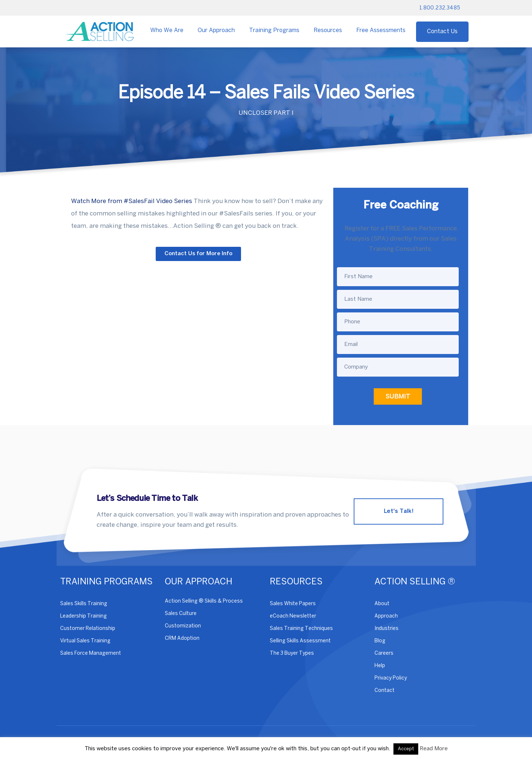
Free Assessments (381, 30)
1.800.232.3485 (440, 8)
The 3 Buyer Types (292, 653)
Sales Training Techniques (301, 629)
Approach (386, 616)
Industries (387, 629)
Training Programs (274, 30)
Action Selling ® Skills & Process (204, 601)
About (382, 604)
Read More (434, 749)
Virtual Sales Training (85, 641)
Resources (328, 30)
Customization (183, 626)
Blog (380, 641)
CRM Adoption (182, 639)
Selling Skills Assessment (300, 641)
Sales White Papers (293, 604)
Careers (384, 653)
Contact (385, 691)
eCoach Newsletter (293, 616)
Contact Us (442, 32)
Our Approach (216, 30)
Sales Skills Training (84, 604)
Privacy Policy (391, 678)
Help (380, 666)
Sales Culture (181, 614)
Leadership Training (84, 616)
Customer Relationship (88, 629)
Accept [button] (406, 749)
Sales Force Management (91, 653)
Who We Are (167, 30)
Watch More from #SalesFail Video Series (132, 201)
